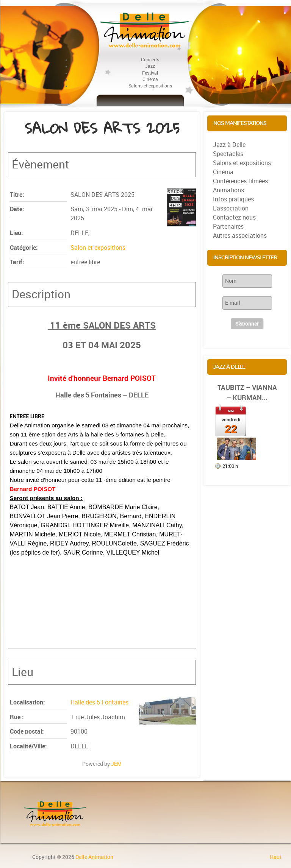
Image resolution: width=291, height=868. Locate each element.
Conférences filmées (240, 181)
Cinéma (223, 172)
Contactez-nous (234, 217)
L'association (231, 208)
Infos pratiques (233, 199)
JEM (116, 764)
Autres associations (240, 236)
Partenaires (228, 227)
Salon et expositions (98, 248)
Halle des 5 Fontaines (99, 702)
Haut (276, 857)
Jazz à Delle (229, 145)
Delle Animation (94, 857)
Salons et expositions (242, 163)
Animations (228, 190)
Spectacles (228, 154)
